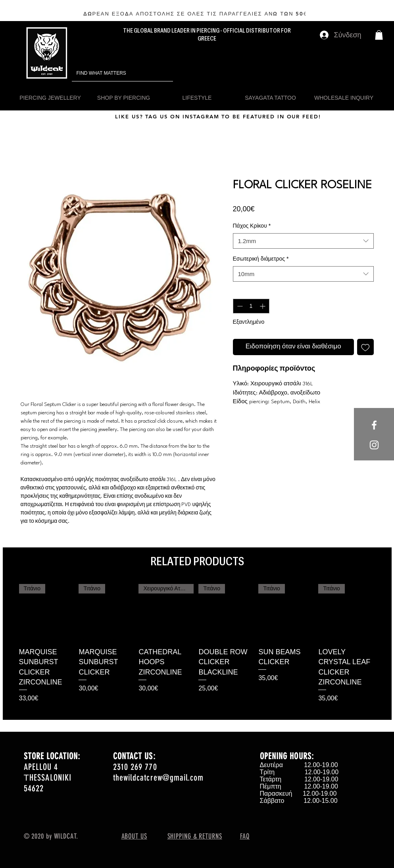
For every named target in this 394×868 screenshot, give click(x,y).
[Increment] (263, 306)
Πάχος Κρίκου (252, 226)
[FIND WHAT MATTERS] (111, 73)
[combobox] (303, 241)
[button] (379, 35)
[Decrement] (239, 306)
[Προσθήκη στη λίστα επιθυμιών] (365, 347)
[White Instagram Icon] (374, 445)
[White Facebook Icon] (374, 425)
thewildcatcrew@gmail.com (158, 778)
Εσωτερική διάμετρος (261, 259)
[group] (197, 649)
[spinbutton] (251, 306)
